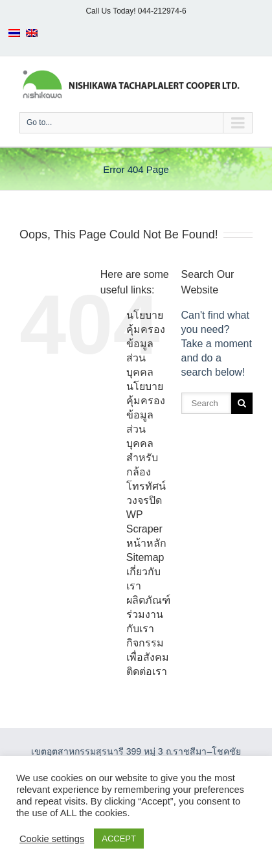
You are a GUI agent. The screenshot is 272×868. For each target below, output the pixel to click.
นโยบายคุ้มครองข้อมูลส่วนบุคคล (146, 344)
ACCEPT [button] (119, 839)
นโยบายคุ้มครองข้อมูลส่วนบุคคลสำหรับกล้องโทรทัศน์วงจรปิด (146, 443)
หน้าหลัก (146, 543)
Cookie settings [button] (52, 839)
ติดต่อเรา (147, 671)
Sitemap (145, 557)
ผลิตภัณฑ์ (148, 600)
